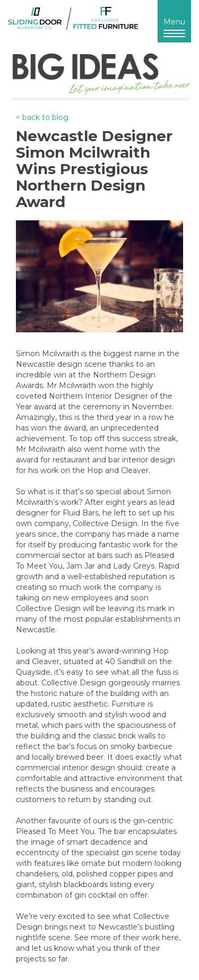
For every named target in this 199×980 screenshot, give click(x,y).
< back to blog (42, 117)
